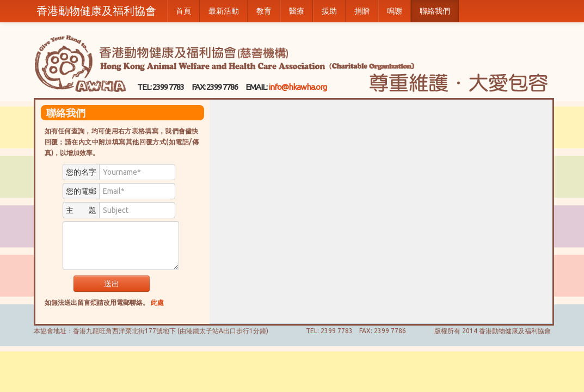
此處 (157, 302)
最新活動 (224, 11)
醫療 (297, 11)
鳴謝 (395, 11)
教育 (264, 11)
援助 (329, 11)
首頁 (183, 11)
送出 (112, 284)
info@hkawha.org (297, 87)
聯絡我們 (435, 11)
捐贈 (362, 11)
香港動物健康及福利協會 (96, 11)
